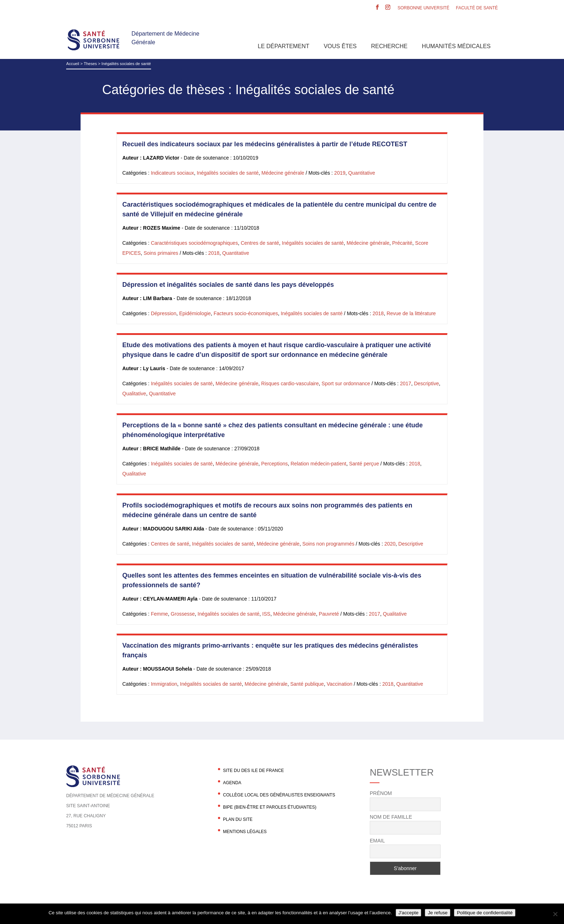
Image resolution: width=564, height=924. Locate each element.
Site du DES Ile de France (253, 771)
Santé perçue (364, 464)
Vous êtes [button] (340, 46)
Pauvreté (329, 614)
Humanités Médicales (456, 46)
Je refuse (438, 913)
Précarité (402, 243)
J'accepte (409, 913)
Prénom (381, 793)
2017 (406, 383)
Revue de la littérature (411, 313)
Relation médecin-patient (319, 464)
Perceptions (274, 464)
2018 (214, 253)
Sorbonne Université (423, 8)
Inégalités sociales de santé (228, 173)
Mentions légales (245, 832)
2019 (340, 173)
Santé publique (307, 684)
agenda (232, 783)
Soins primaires (161, 253)
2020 (390, 544)
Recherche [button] (389, 46)
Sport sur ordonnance (346, 383)
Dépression (163, 313)
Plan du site (238, 819)
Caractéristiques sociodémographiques (194, 243)
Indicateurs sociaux (172, 173)
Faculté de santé (477, 8)
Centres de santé (260, 243)
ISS (266, 614)
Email (377, 841)
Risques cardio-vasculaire (290, 383)
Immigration (164, 684)
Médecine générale (283, 173)
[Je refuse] (555, 914)
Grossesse (183, 614)
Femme (159, 614)
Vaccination (339, 684)
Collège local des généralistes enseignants (279, 795)
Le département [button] (284, 46)
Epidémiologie (195, 313)
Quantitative (362, 173)
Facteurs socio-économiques (246, 313)
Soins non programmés (328, 544)
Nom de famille (391, 817)
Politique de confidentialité (485, 913)
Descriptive (426, 383)
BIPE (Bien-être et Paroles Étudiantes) (270, 807)
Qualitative (134, 394)
